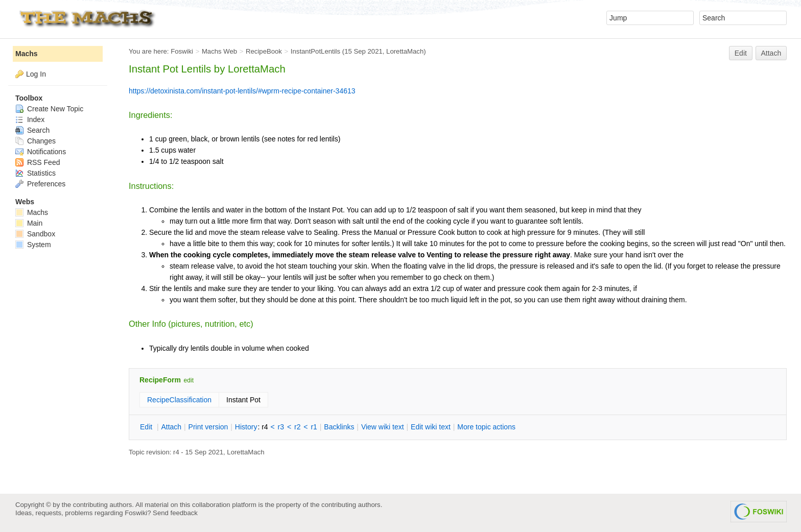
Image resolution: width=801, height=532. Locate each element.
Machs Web (219, 51)
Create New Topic (49, 109)
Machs (27, 54)
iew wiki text (383, 427)
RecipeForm (160, 380)
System (33, 245)
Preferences (40, 184)
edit (189, 380)
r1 (314, 427)
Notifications (41, 152)
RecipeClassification (179, 400)
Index (30, 119)
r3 (281, 427)
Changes (36, 141)
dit (147, 427)
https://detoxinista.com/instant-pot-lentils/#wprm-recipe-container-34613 (242, 91)
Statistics (36, 173)
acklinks (339, 427)
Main (29, 223)
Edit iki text (431, 427)
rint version (208, 427)
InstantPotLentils (315, 51)
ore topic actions (486, 427)
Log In (36, 74)
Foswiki (182, 51)
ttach (171, 427)
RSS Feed (38, 162)
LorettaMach (405, 51)
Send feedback (175, 513)
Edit (741, 53)
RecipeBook (264, 51)
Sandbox (35, 234)
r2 (297, 427)
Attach (771, 53)
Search (32, 130)
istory (246, 427)
